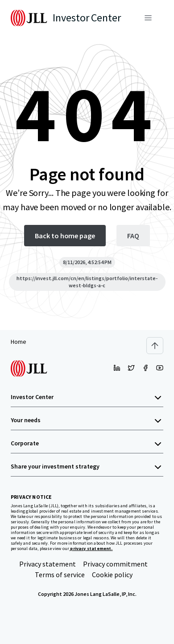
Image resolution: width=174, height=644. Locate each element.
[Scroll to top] (155, 346)
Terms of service (60, 575)
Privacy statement (48, 564)
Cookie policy (112, 575)
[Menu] (148, 18)
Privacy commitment (115, 564)
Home (19, 342)
